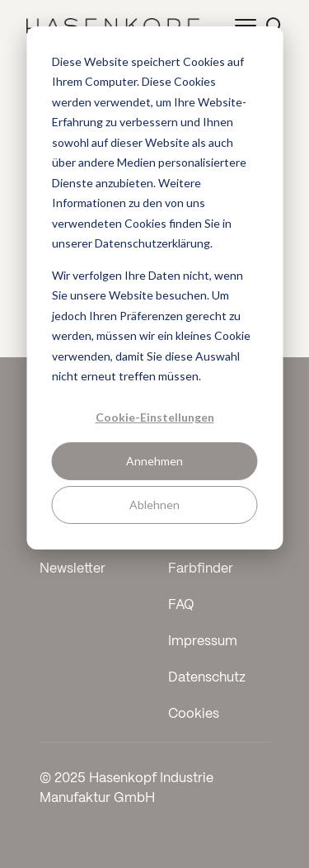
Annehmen (154, 461)
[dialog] (154, 288)
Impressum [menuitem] (203, 642)
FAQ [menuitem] (181, 605)
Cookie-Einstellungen (155, 417)
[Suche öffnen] (274, 25)
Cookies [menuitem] (194, 714)
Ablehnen (154, 505)
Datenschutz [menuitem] (207, 678)
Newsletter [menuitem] (73, 569)
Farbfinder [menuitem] (201, 569)
